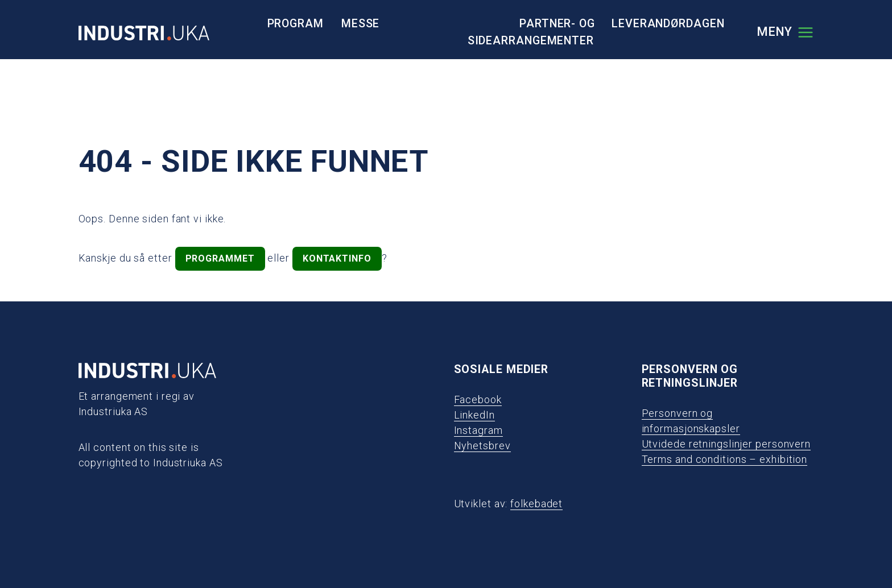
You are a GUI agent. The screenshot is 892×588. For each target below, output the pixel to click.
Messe (361, 24)
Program (296, 24)
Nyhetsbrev (482, 446)
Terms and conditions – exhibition (725, 459)
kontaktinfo (337, 258)
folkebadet (536, 504)
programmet (220, 258)
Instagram (478, 430)
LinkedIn (474, 415)
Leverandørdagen (668, 24)
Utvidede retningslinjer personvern (726, 444)
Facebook (478, 399)
